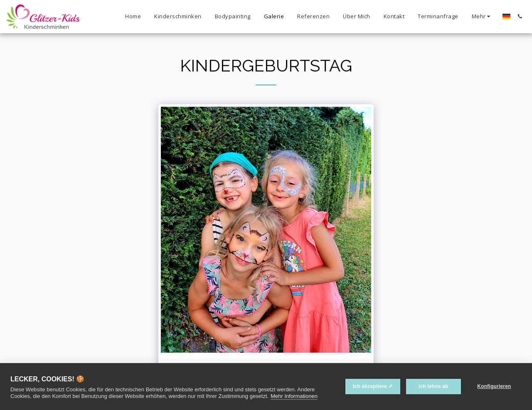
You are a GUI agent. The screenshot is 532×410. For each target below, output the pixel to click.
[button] (520, 16)
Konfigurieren (494, 386)
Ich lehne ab (433, 386)
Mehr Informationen (294, 396)
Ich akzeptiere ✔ (373, 386)
